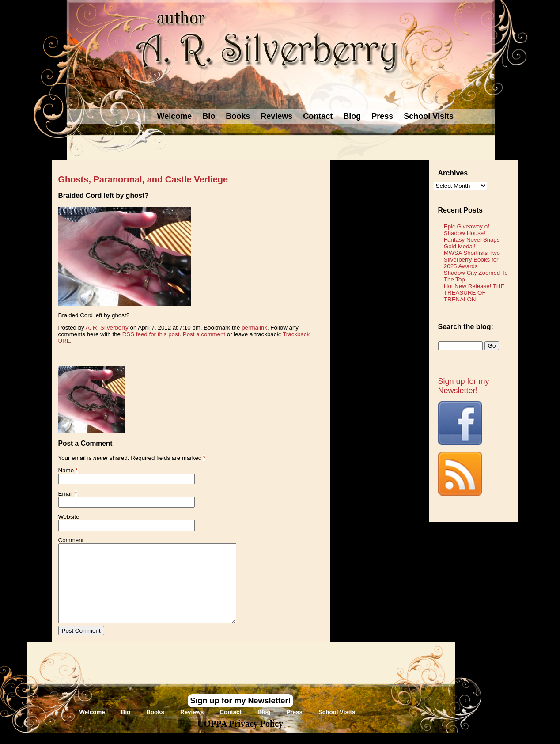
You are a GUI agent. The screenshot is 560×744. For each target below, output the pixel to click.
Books (238, 116)
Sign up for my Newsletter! (464, 386)
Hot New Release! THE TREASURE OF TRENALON (474, 293)
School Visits (429, 116)
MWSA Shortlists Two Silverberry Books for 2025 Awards (472, 260)
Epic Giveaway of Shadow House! (467, 230)
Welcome (175, 116)
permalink (254, 328)
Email (66, 494)
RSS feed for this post (151, 334)
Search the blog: (466, 327)
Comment (71, 540)
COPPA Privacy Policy (240, 724)
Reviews (276, 116)
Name (66, 470)
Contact (318, 116)
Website (69, 517)
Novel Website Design (346, 738)
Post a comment (204, 334)
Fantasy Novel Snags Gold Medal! (472, 243)
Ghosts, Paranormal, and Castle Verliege (143, 179)
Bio (209, 116)
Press (382, 116)
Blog (352, 116)
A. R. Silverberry (107, 328)
